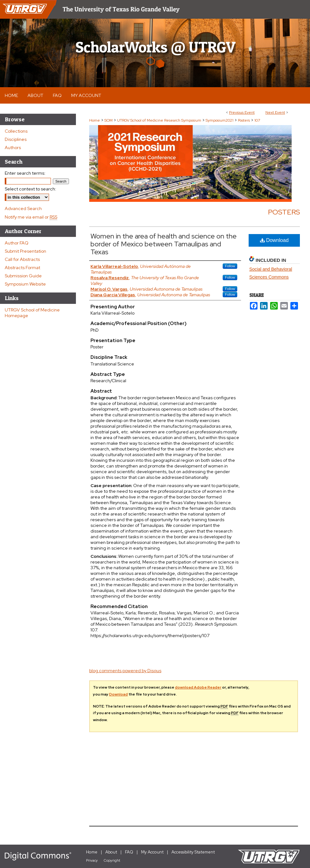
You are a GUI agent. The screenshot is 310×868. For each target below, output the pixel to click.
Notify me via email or (31, 217)
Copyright (112, 860)
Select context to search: (31, 189)
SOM (109, 120)
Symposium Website (25, 284)
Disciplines (16, 139)
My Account (152, 852)
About (111, 852)
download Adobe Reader (198, 687)
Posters (244, 120)
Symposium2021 (220, 120)
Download (274, 240)
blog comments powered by (125, 671)
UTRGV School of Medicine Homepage (32, 313)
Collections (16, 131)
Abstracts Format (22, 268)
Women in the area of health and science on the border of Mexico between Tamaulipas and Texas (164, 244)
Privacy (92, 860)
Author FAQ (17, 243)
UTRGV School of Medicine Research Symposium (160, 120)
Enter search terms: (25, 173)
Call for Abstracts (22, 259)
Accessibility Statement (193, 852)
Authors (13, 148)
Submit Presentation (25, 251)
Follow (230, 266)
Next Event (275, 112)
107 (257, 120)
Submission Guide (23, 276)
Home (95, 120)
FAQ (129, 852)
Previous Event (242, 112)
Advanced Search (23, 208)
